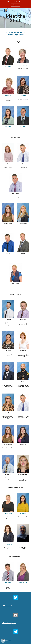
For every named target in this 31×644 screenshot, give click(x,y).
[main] (16, 18)
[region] (15, 4)
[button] (2, 10)
